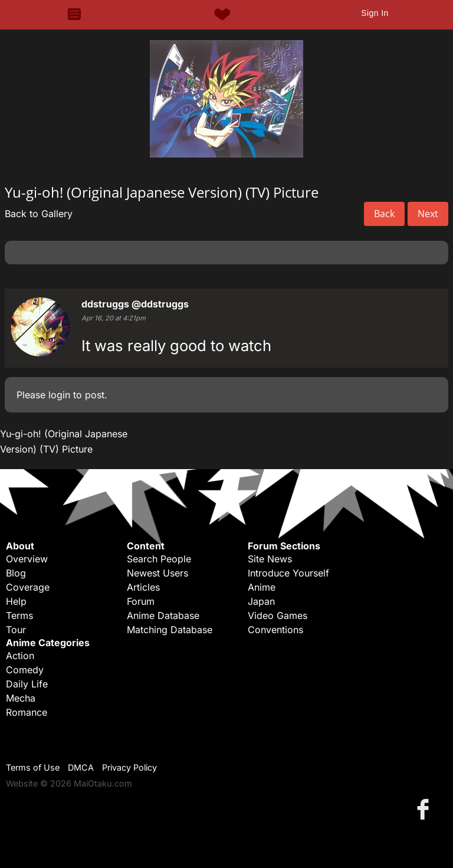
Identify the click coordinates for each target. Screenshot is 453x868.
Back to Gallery (39, 214)
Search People (159, 559)
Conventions (275, 630)
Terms (19, 615)
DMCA (81, 767)
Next (428, 214)
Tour (16, 630)
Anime (262, 587)
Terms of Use (33, 767)
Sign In (375, 13)
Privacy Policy (129, 767)
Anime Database (163, 615)
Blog (16, 573)
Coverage (28, 587)
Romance (27, 712)
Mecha (21, 698)
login (59, 395)
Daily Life (27, 684)
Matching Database (170, 630)
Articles (143, 587)
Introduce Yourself (288, 573)
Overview (27, 559)
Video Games (278, 615)
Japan (261, 601)
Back (384, 214)
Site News (270, 559)
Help (16, 601)
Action (20, 656)
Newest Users (157, 573)
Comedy (25, 670)
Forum (141, 601)
